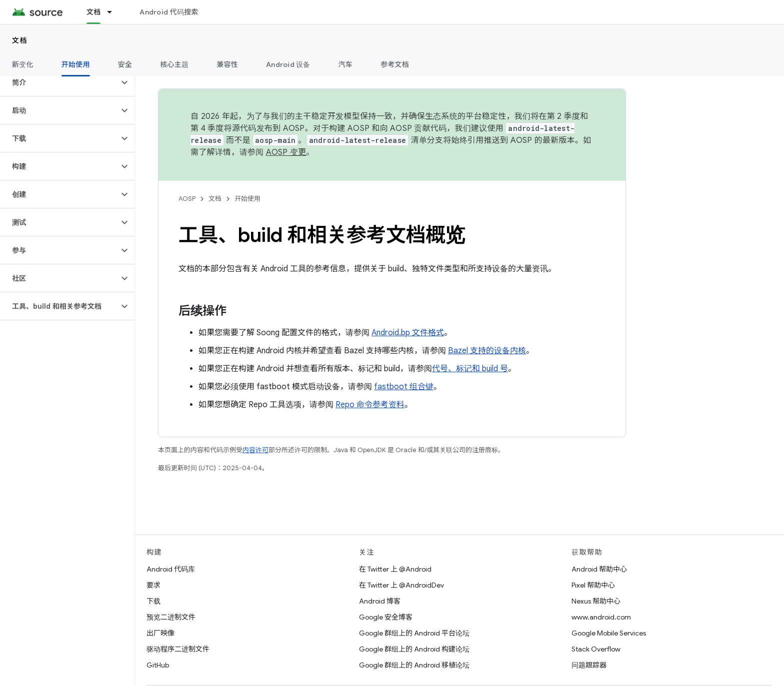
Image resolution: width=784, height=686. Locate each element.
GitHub (158, 665)
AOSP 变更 (286, 152)
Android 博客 (380, 601)
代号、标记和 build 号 (470, 369)
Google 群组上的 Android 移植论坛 (414, 665)
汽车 (346, 64)
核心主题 (174, 64)
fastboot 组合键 (404, 387)
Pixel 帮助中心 (593, 585)
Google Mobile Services (609, 633)
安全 (125, 64)
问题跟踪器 (589, 665)
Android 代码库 (171, 569)
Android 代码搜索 (169, 12)
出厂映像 (160, 633)
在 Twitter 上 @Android (395, 569)
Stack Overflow (596, 649)
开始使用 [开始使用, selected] (76, 64)
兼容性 (227, 64)
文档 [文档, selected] (94, 12)
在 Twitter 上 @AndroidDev (401, 585)
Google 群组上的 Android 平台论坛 (414, 633)
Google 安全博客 (386, 617)
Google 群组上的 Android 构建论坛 (414, 649)
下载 (153, 601)
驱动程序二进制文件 (178, 649)
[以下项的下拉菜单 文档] (114, 12)
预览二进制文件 (171, 617)
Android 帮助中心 (599, 569)
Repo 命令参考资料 (370, 405)
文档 (20, 40)
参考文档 (395, 64)
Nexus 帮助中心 (596, 601)
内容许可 (255, 450)
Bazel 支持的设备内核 (487, 351)
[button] (59, 82)
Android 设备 (288, 64)
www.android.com (601, 617)
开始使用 (247, 199)
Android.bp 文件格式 (408, 333)
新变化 (23, 64)
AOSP (187, 199)
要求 (153, 585)
